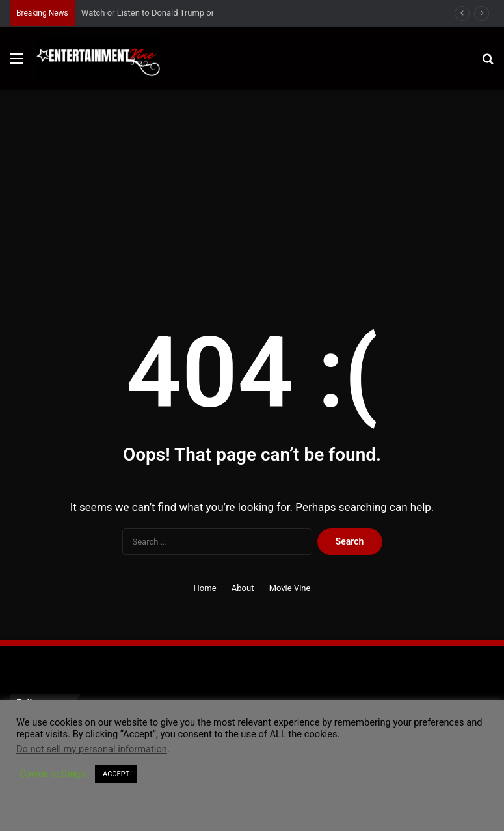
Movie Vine (290, 588)
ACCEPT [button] (116, 774)
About (243, 588)
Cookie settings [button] (52, 774)
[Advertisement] (252, 188)
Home (205, 588)
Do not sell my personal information (92, 749)
